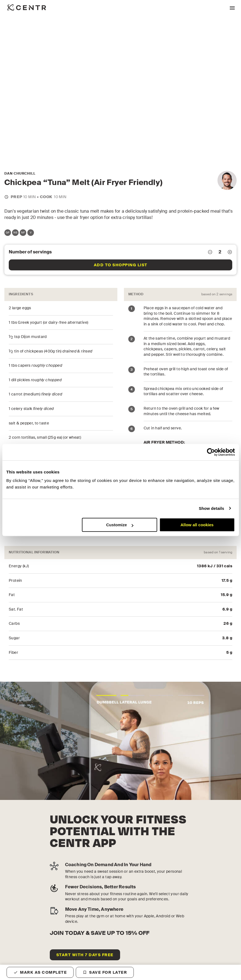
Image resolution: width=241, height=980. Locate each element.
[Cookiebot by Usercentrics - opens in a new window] (211, 452)
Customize (120, 525)
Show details (212, 508)
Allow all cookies (197, 525)
